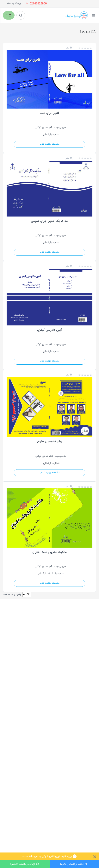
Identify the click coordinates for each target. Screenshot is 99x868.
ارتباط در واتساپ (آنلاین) (25, 864)
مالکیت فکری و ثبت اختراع (49, 552)
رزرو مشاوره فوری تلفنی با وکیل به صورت (49, 856)
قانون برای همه (49, 113)
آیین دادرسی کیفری (49, 330)
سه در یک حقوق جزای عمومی (50, 221)
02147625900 (37, 4)
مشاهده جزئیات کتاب (50, 144)
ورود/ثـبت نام (14, 4)
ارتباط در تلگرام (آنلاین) (74, 864)
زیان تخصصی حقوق (50, 442)
